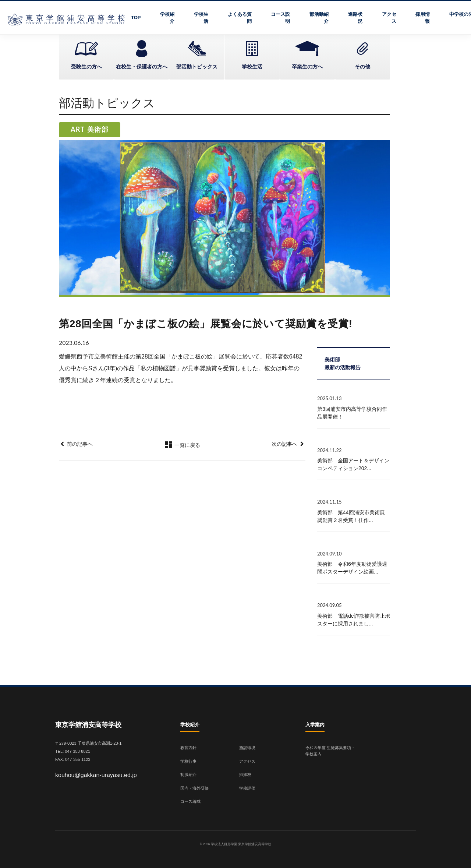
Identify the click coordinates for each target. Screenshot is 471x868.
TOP (136, 17)
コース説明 (280, 18)
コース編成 (190, 801)
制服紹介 (188, 775)
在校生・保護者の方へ (142, 67)
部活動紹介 (319, 18)
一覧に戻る (182, 445)
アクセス (389, 18)
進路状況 (355, 18)
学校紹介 (167, 18)
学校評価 (247, 788)
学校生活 (201, 18)
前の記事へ (80, 444)
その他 (362, 67)
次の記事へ (284, 444)
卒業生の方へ (307, 67)
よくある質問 (240, 18)
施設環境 (247, 748)
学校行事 (188, 761)
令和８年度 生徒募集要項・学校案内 (330, 751)
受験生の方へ (86, 67)
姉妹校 (245, 775)
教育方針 (188, 748)
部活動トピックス (197, 67)
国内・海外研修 (194, 788)
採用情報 (423, 18)
